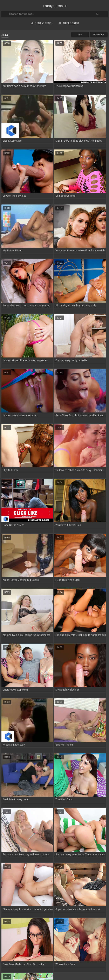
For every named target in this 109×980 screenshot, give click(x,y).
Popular (99, 35)
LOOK (55, 6)
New (80, 35)
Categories (69, 23)
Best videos (41, 23)
